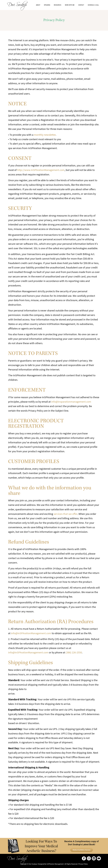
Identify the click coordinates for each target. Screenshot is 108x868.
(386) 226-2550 (74, 652)
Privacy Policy (83, 864)
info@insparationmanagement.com (71, 402)
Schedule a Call (93, 5)
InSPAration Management (55, 864)
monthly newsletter (45, 135)
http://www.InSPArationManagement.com (41, 170)
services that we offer (65, 514)
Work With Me (70, 5)
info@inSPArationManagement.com (31, 633)
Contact (81, 5)
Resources (58, 5)
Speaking (47, 5)
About (38, 5)
